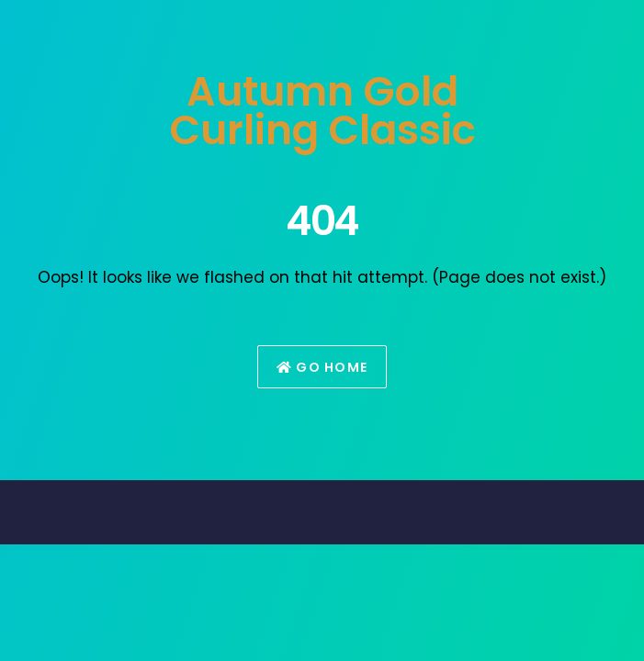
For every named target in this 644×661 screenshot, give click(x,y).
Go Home (322, 367)
